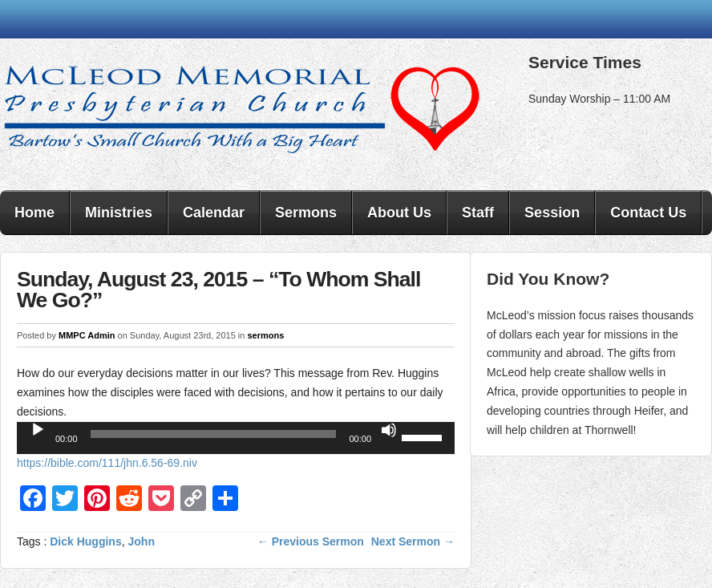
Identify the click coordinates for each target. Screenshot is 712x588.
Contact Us (648, 213)
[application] (236, 438)
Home (34, 213)
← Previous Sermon (311, 541)
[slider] (214, 434)
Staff (478, 213)
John (142, 541)
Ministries (119, 213)
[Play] (38, 430)
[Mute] (389, 430)
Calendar (214, 213)
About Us (399, 213)
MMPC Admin (87, 335)
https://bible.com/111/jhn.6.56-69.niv (107, 463)
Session (552, 213)
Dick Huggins (85, 541)
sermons (265, 335)
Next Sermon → (413, 541)
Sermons (306, 213)
